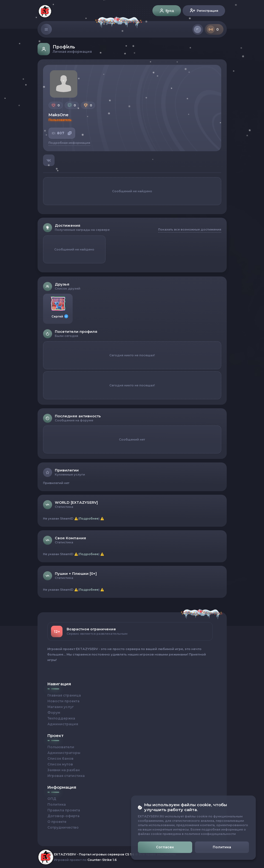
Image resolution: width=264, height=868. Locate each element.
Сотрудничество (63, 827)
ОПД (52, 799)
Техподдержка (61, 718)
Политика (57, 804)
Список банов (60, 758)
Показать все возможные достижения (190, 229)
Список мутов (60, 764)
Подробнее (89, 519)
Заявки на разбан (64, 770)
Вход (167, 11)
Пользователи (61, 747)
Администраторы (64, 753)
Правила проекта (64, 810)
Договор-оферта (63, 816)
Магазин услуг (61, 707)
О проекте (57, 822)
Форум (54, 713)
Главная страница (64, 695)
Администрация (63, 724)
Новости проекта (63, 701)
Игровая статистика (66, 776)
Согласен (165, 847)
